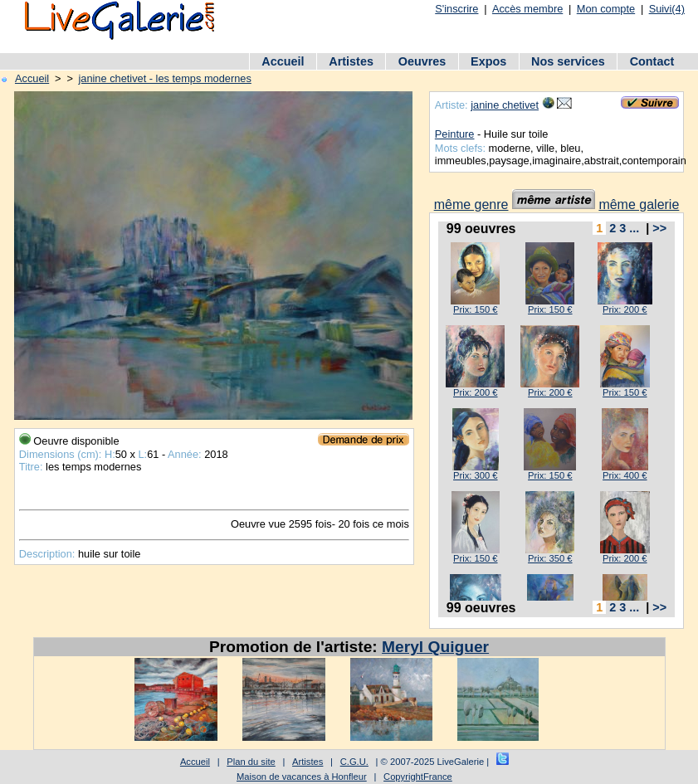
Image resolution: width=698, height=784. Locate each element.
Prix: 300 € (475, 475)
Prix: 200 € (625, 309)
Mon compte (606, 9)
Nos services (568, 61)
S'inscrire (456, 9)
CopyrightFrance (418, 777)
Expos (488, 61)
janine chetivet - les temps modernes (164, 78)
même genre (471, 205)
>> (659, 228)
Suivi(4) (667, 9)
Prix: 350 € (550, 558)
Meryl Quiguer (435, 647)
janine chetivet (505, 105)
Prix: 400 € (625, 475)
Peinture (455, 134)
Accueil (283, 61)
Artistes (351, 61)
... (634, 228)
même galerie (639, 205)
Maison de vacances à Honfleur (302, 777)
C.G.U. (354, 762)
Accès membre (527, 9)
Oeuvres (422, 61)
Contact (652, 61)
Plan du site (251, 762)
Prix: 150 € (475, 309)
